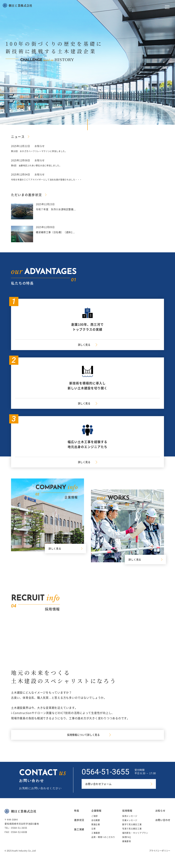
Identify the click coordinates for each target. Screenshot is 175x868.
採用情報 (127, 816)
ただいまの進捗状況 (28, 195)
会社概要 (96, 826)
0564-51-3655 (105, 777)
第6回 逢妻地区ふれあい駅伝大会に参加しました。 (41, 165)
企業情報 (96, 816)
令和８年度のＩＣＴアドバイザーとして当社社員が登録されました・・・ (53, 179)
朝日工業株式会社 (21, 5)
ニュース (19, 136)
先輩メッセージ (130, 826)
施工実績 (79, 835)
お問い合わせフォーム (100, 790)
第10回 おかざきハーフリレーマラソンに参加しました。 (44, 151)
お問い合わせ (163, 825)
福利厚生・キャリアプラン (135, 838)
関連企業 (96, 830)
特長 (77, 816)
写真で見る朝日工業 (132, 834)
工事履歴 (96, 838)
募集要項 (127, 847)
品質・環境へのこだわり (103, 842)
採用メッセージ (130, 821)
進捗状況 (79, 825)
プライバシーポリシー (160, 856)
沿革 (94, 834)
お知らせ (160, 816)
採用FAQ (127, 842)
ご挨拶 (95, 821)
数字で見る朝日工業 (132, 830)
